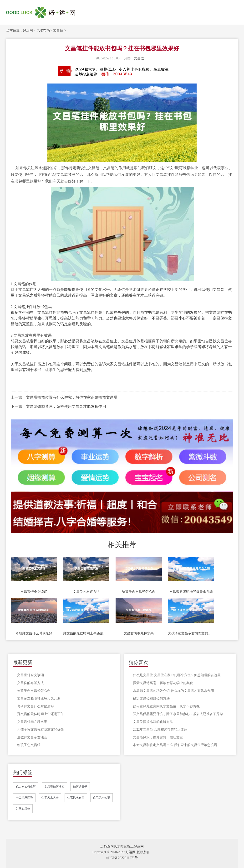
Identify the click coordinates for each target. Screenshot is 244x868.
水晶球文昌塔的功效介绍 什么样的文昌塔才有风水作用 (173, 691)
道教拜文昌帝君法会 (32, 737)
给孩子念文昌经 (29, 745)
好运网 (28, 30)
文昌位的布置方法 (86, 592)
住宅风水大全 (50, 798)
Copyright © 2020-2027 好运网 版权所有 (121, 852)
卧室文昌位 (23, 809)
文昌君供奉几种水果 (139, 633)
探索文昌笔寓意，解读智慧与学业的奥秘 (163, 683)
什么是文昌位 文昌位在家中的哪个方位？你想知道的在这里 (177, 675)
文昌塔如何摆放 (54, 787)
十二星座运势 (24, 798)
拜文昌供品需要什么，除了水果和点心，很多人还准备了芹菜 (178, 714)
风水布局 (43, 30)
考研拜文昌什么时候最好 (34, 633)
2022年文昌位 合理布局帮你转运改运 (160, 729)
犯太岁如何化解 (26, 787)
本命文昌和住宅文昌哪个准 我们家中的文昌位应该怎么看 (175, 745)
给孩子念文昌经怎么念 (139, 592)
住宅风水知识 (102, 798)
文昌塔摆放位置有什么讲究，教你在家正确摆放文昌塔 (72, 397)
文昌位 (58, 30)
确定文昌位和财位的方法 (151, 698)
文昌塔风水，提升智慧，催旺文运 (158, 737)
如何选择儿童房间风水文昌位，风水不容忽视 (166, 706)
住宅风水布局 (76, 798)
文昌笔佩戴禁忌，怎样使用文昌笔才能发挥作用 (66, 406)
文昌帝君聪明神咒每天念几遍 (191, 592)
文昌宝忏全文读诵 (34, 592)
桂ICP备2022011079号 (122, 858)
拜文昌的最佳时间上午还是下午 (86, 633)
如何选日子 (80, 787)
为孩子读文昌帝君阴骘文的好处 (191, 633)
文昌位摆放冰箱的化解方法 (153, 722)
